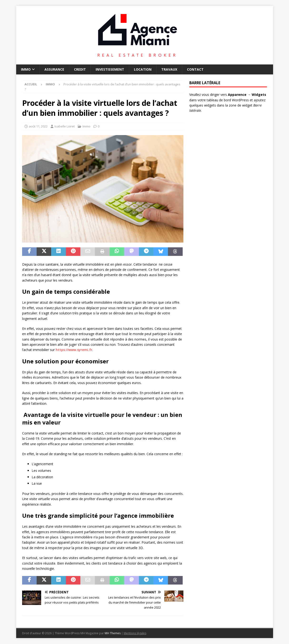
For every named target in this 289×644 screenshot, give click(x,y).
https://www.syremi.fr (74, 350)
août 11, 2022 (38, 126)
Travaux (169, 69)
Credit (80, 69)
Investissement (110, 69)
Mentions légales (135, 633)
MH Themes (113, 633)
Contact (195, 69)
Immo (26, 69)
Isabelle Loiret (65, 126)
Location (143, 69)
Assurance (54, 69)
